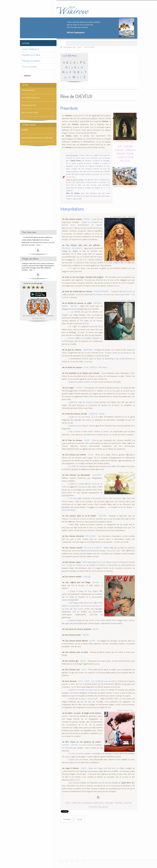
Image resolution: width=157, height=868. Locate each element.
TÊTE (119, 146)
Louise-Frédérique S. (31, 49)
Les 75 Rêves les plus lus (31, 98)
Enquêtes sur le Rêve (31, 55)
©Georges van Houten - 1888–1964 (123, 300)
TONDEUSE (93, 414)
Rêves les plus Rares (29, 105)
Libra (41, 318)
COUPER (120, 157)
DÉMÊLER (97, 303)
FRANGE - (96, 582)
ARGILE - (65, 716)
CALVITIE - (75, 745)
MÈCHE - (96, 629)
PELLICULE (125, 161)
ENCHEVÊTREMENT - (102, 292)
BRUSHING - (103, 367)
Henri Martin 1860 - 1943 (125, 141)
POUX (80, 681)
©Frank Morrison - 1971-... (126, 710)
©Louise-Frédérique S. (30, 316)
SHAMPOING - (88, 350)
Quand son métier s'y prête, (80, 382)
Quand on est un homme (79, 426)
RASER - (102, 414)
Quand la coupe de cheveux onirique (84, 402)
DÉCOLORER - (91, 536)
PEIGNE (130, 153)
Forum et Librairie (29, 67)
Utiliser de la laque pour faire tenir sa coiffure (107, 768)
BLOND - (93, 641)
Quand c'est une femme (79, 760)
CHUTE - (91, 455)
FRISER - (88, 440)
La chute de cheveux (78, 466)
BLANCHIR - (98, 475)
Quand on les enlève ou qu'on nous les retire (87, 690)
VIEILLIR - (84, 661)
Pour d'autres (74, 783)
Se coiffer (73, 326)
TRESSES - (86, 635)
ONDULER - (87, 577)
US (44, 318)
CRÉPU (85, 562)
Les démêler (76, 312)
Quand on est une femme (80, 417)
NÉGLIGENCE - (78, 248)
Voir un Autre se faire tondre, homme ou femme (89, 432)
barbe (83, 116)
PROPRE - (87, 219)
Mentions (41, 316)
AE (33, 318)
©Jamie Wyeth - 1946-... (127, 472)
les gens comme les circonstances (118, 353)
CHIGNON (119, 150)
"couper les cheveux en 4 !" (96, 188)
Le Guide (26, 43)
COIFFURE (128, 146)
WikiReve (27, 76)
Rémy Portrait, (127, 292)
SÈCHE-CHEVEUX (90, 367)
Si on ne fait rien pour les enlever (104, 681)
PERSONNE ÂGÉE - (69, 510)
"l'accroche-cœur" (114, 551)
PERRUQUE (130, 150)
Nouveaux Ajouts (28, 90)
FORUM (25, 130)
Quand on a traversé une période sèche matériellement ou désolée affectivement (82, 225)
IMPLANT (121, 153)
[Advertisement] (38, 190)
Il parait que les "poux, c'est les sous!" (83, 699)
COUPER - (79, 388)
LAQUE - (84, 768)
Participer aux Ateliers (31, 61)
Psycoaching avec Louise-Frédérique (37, 138)
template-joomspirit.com (156, 851)
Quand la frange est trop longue (84, 591)
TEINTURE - (103, 516)
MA (35, 318)
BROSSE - (75, 306)
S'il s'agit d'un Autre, (77, 268)
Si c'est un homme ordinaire (80, 754)
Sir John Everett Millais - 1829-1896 (122, 216)
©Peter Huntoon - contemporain (125, 186)
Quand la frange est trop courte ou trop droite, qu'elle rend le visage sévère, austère (102, 620)
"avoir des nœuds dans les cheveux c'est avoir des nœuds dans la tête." (103, 295)
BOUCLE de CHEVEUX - (94, 548)
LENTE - (88, 681)
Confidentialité (49, 316)
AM (38, 318)
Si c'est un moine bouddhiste (91, 745)
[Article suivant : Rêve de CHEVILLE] (80, 819)
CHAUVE (130, 157)
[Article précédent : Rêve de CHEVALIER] (67, 819)
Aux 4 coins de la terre (30, 113)
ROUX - (84, 670)
